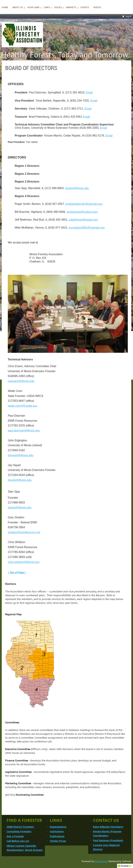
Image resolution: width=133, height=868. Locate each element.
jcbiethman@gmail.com (83, 220)
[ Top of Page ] (17, 572)
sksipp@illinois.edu (77, 188)
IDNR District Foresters (20, 827)
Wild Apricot (101, 861)
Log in (128, 16)
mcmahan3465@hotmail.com (87, 228)
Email (89, 92)
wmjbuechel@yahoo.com (82, 212)
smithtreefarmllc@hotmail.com (84, 204)
